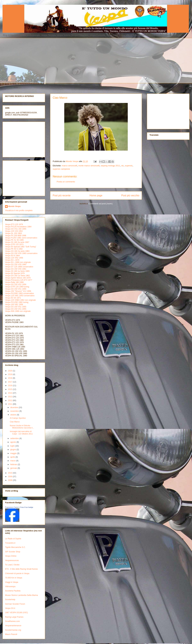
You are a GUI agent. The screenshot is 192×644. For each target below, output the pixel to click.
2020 (10, 371)
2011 (10, 404)
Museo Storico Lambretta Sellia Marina (22, 595)
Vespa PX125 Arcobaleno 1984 (18, 227)
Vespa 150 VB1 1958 (14, 305)
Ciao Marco (15, 422)
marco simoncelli (70, 166)
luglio (13, 446)
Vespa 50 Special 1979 (15, 273)
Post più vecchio (130, 195)
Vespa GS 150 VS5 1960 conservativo (21, 253)
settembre (15, 438)
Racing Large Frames (14, 617)
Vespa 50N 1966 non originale (18, 311)
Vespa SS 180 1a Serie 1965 (17, 271)
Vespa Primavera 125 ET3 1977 (19, 280)
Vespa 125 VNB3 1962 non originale (20, 300)
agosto (13, 442)
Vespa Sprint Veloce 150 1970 (18, 278)
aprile (13, 457)
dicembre (15, 407)
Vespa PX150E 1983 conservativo (19, 293)
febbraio (14, 464)
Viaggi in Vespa (12, 582)
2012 (10, 400)
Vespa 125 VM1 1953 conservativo (20, 296)
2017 (10, 382)
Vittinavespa (10, 586)
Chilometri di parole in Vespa (17, 573)
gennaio (14, 468)
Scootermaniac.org (13, 630)
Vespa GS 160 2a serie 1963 (17, 251)
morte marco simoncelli (89, 166)
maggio (14, 453)
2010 (10, 473)
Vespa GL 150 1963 (13, 233)
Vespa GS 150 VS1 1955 (16, 289)
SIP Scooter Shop (13, 552)
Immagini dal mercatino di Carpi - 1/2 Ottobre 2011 (21, 433)
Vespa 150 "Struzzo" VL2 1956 (18, 291)
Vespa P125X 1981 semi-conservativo (21, 238)
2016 (10, 386)
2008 (10, 480)
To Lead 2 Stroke (12, 565)
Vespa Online (11, 556)
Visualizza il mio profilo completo (19, 210)
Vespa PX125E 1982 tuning (17, 302)
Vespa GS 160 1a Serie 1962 (17, 276)
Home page (96, 195)
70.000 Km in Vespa (14, 578)
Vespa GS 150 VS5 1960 (16, 264)
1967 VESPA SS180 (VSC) (17, 613)
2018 (10, 378)
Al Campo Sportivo (18, 418)
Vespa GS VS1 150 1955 (16, 229)
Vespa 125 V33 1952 (14, 231)
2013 (10, 397)
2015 (10, 389)
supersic (129, 166)
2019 (10, 374)
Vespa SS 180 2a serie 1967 (17, 242)
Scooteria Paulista (13, 591)
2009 (10, 477)
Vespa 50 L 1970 (12, 260)
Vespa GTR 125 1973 (14, 244)
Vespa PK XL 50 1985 (14, 240)
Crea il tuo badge (26, 507)
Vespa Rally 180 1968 (14, 282)
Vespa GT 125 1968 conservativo (19, 267)
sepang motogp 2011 (110, 166)
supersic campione (61, 169)
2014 (10, 393)
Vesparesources (12, 560)
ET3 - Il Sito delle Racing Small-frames (21, 569)
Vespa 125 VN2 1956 (14, 258)
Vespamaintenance (13, 626)
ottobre (14, 415)
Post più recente (62, 195)
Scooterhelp (10, 600)
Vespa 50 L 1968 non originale (18, 262)
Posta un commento (66, 182)
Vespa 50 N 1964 (12, 256)
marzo (13, 461)
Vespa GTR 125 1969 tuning (17, 287)
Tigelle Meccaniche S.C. (15, 547)
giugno (13, 450)
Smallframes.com (12, 621)
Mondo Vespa (14, 206)
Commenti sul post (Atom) (101, 204)
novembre (15, 411)
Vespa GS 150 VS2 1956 (16, 285)
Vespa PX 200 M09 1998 (16, 236)
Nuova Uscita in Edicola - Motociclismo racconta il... (22, 427)
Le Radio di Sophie (13, 539)
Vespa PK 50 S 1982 (14, 249)
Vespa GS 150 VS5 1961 (16, 269)
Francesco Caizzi (12, 507)
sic (122, 166)
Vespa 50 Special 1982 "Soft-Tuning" (21, 247)
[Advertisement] (63, 60)
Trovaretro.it (10, 543)
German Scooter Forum (15, 604)
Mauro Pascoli (11, 634)
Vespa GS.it (10, 608)
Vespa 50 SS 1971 (13, 298)
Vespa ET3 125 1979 (14, 224)
